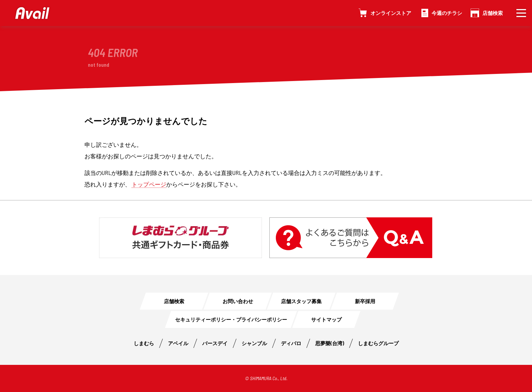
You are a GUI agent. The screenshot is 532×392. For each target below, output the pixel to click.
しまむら (144, 343)
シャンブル (254, 343)
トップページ (149, 184)
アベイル (178, 343)
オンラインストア (391, 13)
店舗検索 (493, 13)
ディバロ (291, 343)
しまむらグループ (378, 343)
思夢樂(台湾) (330, 343)
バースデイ (215, 343)
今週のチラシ (447, 13)
